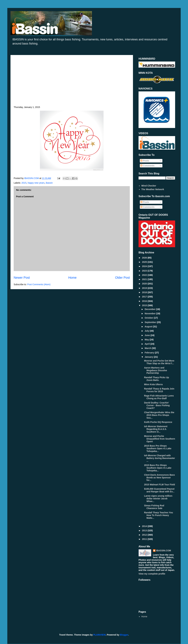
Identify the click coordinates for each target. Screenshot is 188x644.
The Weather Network (153, 189)
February (150, 353)
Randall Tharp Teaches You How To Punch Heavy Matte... (158, 515)
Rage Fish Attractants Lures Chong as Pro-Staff (159, 397)
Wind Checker (149, 186)
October (149, 318)
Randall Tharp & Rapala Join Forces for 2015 (159, 390)
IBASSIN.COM (32, 178)
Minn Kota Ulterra (153, 384)
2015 (24, 183)
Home (72, 278)
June (148, 335)
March (148, 348)
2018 (145, 292)
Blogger (124, 635)
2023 (145, 271)
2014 (145, 526)
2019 (145, 288)
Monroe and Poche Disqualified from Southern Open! (160, 439)
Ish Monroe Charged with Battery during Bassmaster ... (160, 458)
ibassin (49, 183)
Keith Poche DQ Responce (158, 422)
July (147, 331)
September (151, 322)
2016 (145, 301)
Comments (147, 166)
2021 (145, 279)
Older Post (122, 278)
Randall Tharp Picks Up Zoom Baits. (157, 379)
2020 (145, 284)
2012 (145, 535)
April (147, 344)
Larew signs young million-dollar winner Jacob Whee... (158, 499)
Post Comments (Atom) (39, 284)
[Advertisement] (72, 82)
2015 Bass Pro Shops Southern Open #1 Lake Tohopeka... (158, 448)
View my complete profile (152, 574)
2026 (145, 258)
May (147, 340)
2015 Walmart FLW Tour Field (160, 485)
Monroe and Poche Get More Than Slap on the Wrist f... (159, 362)
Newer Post (22, 278)
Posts (145, 161)
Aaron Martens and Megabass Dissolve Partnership (156, 370)
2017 (145, 297)
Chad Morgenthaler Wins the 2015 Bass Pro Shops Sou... (159, 415)
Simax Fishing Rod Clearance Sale (154, 507)
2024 (145, 266)
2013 (145, 530)
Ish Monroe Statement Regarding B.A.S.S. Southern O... (156, 429)
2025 (145, 262)
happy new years (36, 183)
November (150, 313)
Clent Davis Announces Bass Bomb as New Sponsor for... (159, 478)
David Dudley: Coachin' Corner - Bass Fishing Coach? (157, 405)
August (149, 327)
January (149, 357)
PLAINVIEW (99, 635)
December (150, 309)
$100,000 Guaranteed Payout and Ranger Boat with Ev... (159, 490)
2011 (145, 539)
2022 (145, 275)
